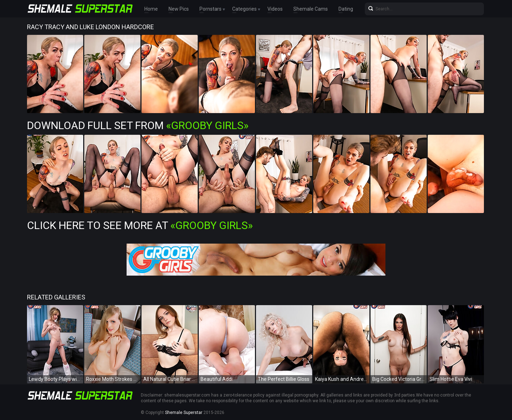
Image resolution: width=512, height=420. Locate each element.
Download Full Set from (138, 125)
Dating (346, 9)
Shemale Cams (311, 9)
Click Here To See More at (140, 225)
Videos (275, 9)
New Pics (179, 9)
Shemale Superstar (184, 413)
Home (151, 9)
